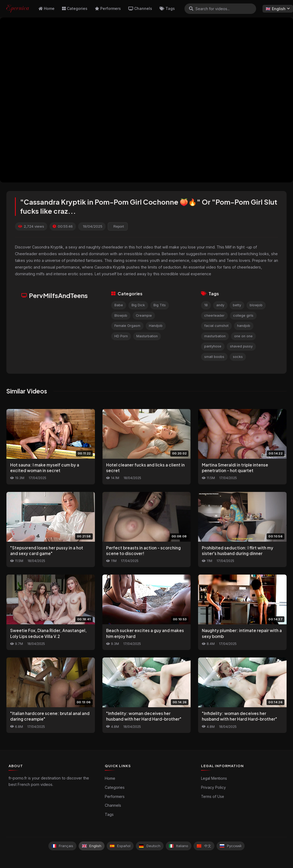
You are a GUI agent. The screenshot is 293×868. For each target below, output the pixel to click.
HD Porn (121, 336)
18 (206, 305)
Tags (167, 8)
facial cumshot (216, 326)
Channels (140, 8)
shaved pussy (241, 346)
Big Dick (138, 305)
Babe (119, 305)
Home (47, 8)
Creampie (144, 316)
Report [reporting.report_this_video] (119, 226)
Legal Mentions (214, 778)
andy (220, 305)
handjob (244, 326)
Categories (75, 8)
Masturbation (147, 336)
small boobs (214, 357)
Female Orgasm (127, 326)
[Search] (191, 9)
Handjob (156, 326)
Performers (108, 8)
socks (238, 357)
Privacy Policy (213, 787)
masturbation (215, 336)
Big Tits (160, 305)
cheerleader (214, 316)
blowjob (256, 305)
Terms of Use (213, 797)
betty (237, 305)
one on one (243, 336)
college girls (243, 316)
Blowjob (121, 316)
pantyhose (213, 346)
